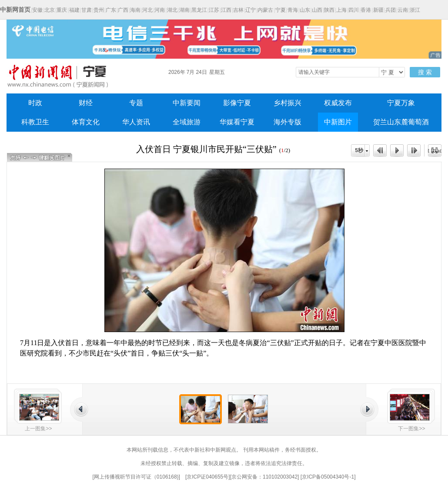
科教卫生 (35, 122)
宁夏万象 (401, 103)
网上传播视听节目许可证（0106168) (136, 477)
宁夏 (281, 10)
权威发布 (338, 103)
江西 (226, 10)
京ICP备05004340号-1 (328, 477)
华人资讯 (136, 122)
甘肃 (87, 10)
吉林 (238, 10)
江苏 (214, 10)
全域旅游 (187, 122)
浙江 (415, 10)
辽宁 (251, 10)
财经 (86, 103)
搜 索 (425, 72)
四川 (354, 10)
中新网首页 (15, 10)
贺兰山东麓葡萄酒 (401, 122)
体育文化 (86, 122)
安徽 (37, 10)
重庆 (62, 10)
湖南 (184, 10)
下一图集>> (411, 429)
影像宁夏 (237, 103)
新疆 (378, 10)
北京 (50, 10)
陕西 (329, 10)
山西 (317, 10)
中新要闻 (187, 103)
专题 (136, 103)
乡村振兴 (288, 103)
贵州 (99, 10)
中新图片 (338, 122)
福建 (74, 10)
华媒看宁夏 (237, 122)
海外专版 (288, 122)
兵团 (391, 10)
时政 (35, 103)
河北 (147, 10)
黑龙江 (199, 10)
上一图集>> (38, 429)
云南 (403, 10)
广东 (111, 10)
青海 (293, 10)
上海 (341, 10)
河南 (160, 10)
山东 (305, 10)
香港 (366, 10)
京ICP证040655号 (207, 477)
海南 (135, 10)
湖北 (172, 10)
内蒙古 (265, 10)
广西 (123, 10)
